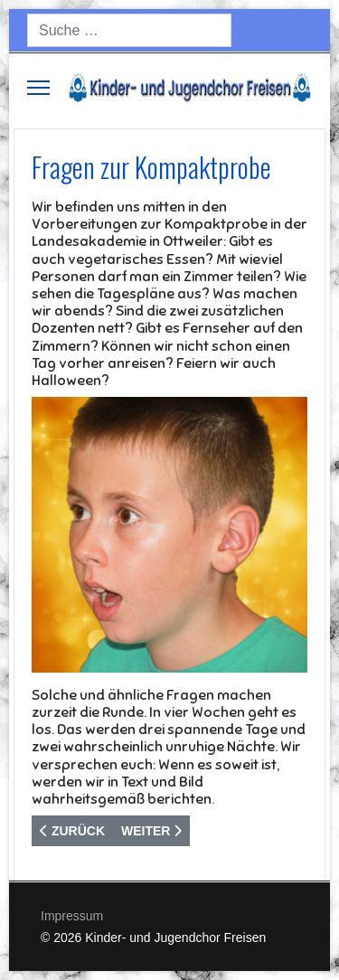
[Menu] (38, 88)
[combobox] (129, 30)
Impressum (72, 916)
